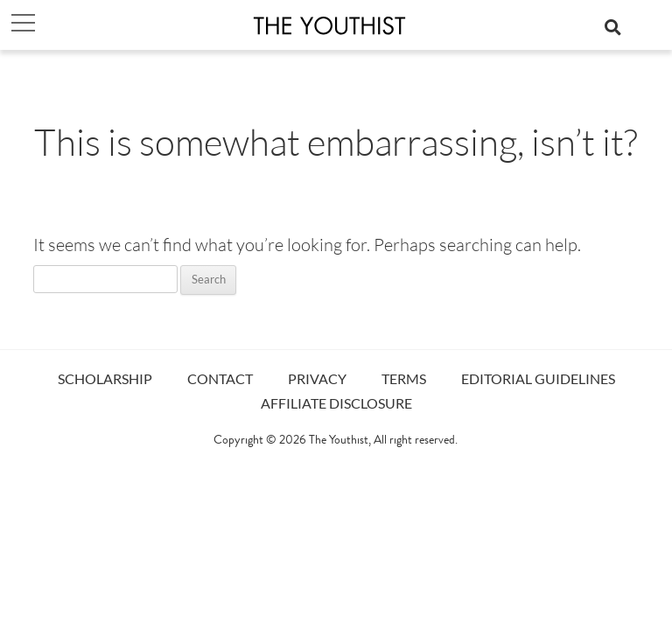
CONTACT (220, 378)
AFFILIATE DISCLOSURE (336, 403)
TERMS (404, 378)
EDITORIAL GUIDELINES (538, 378)
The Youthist (339, 441)
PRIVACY (317, 378)
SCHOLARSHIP (105, 378)
